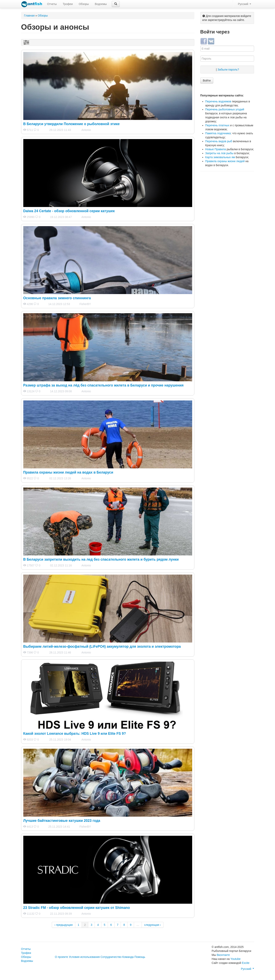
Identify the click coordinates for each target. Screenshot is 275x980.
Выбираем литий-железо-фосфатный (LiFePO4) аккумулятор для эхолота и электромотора (102, 646)
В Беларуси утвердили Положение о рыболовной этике (71, 124)
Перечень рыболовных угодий (225, 109)
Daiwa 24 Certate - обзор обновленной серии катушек (69, 211)
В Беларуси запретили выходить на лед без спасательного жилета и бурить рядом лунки (101, 559)
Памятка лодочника (218, 133)
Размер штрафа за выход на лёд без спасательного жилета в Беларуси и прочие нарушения (103, 385)
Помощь (140, 957)
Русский (245, 4)
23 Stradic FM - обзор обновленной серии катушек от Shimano (77, 908)
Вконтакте (223, 955)
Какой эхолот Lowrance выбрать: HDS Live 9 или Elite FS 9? (75, 734)
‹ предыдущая (64, 925)
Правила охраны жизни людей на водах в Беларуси (68, 472)
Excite (246, 963)
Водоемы (101, 4)
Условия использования (84, 957)
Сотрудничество (111, 957)
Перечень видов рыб (219, 141)
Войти (207, 80)
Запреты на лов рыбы (219, 153)
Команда (128, 957)
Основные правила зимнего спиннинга (57, 298)
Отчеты (52, 4)
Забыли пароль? (228, 70)
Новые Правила (216, 149)
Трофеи (68, 4)
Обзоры (84, 4)
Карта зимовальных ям (220, 157)
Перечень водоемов (218, 101)
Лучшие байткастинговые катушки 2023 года (62, 821)
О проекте (62, 957)
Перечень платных (217, 125)
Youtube (235, 959)
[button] (116, 4)
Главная (29, 16)
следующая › (153, 925)
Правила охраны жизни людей (225, 161)
